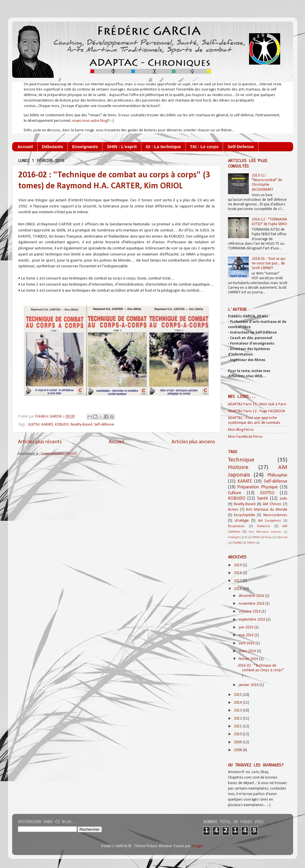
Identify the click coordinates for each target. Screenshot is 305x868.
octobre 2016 (250, 612)
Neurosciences (275, 515)
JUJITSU (34, 425)
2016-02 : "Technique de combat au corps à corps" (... (261, 670)
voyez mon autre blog (90, 121)
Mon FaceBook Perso (245, 437)
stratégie (242, 521)
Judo (284, 499)
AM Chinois (272, 504)
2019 (238, 565)
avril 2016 (247, 643)
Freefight (234, 537)
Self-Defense (241, 147)
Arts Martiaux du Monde (267, 510)
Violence (264, 526)
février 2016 (249, 659)
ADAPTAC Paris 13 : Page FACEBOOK (257, 411)
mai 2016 (247, 635)
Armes (233, 510)
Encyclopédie (245, 515)
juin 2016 (246, 627)
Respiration (236, 526)
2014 (238, 703)
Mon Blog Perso (241, 430)
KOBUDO (62, 425)
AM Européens (269, 521)
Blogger (197, 846)
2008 (238, 750)
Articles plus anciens (193, 442)
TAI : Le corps (204, 147)
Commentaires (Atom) (59, 454)
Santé (263, 499)
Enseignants (85, 147)
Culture (235, 493)
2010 (238, 734)
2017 (238, 581)
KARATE (47, 425)
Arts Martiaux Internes (265, 532)
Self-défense (104, 425)
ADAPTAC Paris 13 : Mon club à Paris (257, 404)
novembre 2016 (252, 604)
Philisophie (277, 475)
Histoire (238, 467)
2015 (238, 695)
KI (246, 537)
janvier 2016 (249, 685)
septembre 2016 (252, 620)
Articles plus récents (40, 442)
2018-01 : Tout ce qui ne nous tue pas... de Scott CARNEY (269, 263)
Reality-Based (82, 425)
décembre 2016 (252, 596)
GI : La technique (163, 147)
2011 (238, 726)
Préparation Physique (257, 487)
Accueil (25, 147)
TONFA (251, 543)
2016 (238, 589)
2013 (238, 710)
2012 (238, 719)
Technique (241, 460)
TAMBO (237, 543)
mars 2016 (248, 651)
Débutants (53, 147)
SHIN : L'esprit (122, 147)
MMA (256, 537)
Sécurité (282, 537)
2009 (238, 742)
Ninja (268, 537)
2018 (238, 573)
